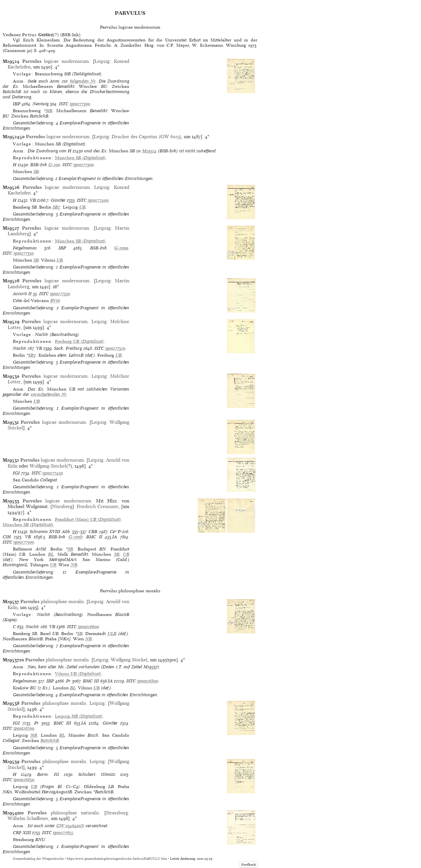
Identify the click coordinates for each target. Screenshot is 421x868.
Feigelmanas (25, 248)
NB (74, 565)
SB (36, 172)
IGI (16, 473)
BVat (55, 301)
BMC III (91, 681)
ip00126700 (24, 728)
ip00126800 (148, 681)
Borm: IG (48, 774)
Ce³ (113, 532)
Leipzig (102, 61)
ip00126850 (24, 780)
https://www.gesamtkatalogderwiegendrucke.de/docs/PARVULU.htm (117, 859)
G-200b (75, 537)
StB (49, 111)
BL (51, 554)
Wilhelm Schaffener (28, 818)
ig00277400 (98, 200)
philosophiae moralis (52, 601)
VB (33, 200)
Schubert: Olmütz (97, 774)
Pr (68, 681)
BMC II (94, 537)
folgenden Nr (83, 81)
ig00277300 (80, 104)
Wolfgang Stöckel (48, 466)
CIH (7, 537)
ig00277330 (60, 294)
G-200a (121, 248)
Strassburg (117, 813)
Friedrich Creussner (97, 506)
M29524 (149, 151)
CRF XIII (22, 833)
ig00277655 (63, 833)
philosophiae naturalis (63, 813)
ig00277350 (24, 253)
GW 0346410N (70, 826)
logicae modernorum (56, 61)
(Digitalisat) (80, 158)
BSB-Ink (39, 165)
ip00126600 (88, 627)
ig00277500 (24, 542)
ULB (112, 634)
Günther (58, 200)
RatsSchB (50, 740)
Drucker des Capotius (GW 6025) (146, 137)
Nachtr (20, 348)
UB (82, 207)
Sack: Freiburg (68, 348)
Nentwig (41, 104)
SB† (57, 207)
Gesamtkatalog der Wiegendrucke (38, 859)
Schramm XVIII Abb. (50, 532)
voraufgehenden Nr (49, 394)
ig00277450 (53, 473)
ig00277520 (115, 348)
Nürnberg (62, 506)
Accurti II (22, 294)
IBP (17, 104)
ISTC (64, 104)
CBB (93, 532)
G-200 (54, 165)
